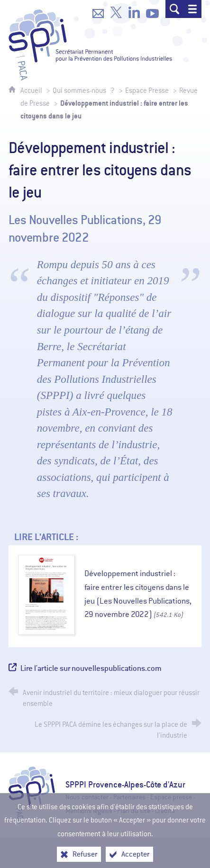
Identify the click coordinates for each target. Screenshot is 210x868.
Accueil (32, 90)
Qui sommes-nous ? (84, 90)
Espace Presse (147, 90)
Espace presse (171, 797)
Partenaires (129, 797)
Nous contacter (87, 797)
